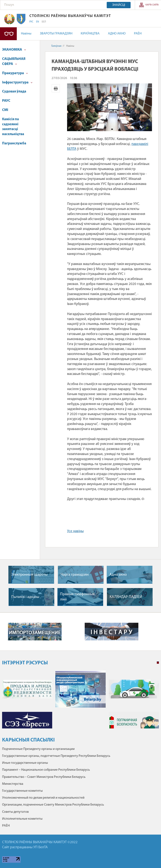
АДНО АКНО (117, 34)
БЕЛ (44, 22)
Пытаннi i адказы (25, 597)
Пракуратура (15, 73)
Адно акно (118, 575)
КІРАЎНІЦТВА (90, 34)
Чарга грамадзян (75, 575)
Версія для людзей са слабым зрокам (8, 34)
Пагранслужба (14, 143)
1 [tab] (158, 663)
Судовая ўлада (14, 92)
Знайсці (119, 5)
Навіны (26, 34)
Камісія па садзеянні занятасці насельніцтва (13, 127)
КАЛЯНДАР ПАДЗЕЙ (126, 597)
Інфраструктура (17, 82)
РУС (31, 22)
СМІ (5, 110)
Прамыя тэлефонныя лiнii (77, 597)
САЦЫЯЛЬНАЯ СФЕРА (14, 61)
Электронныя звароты (29, 575)
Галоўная (56, 46)
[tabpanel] (80, 702)
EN (38, 22)
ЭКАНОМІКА (14, 50)
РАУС (6, 101)
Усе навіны (75, 531)
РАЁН (138, 34)
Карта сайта (152, 5)
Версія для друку (56, 88)
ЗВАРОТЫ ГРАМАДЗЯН (56, 34)
